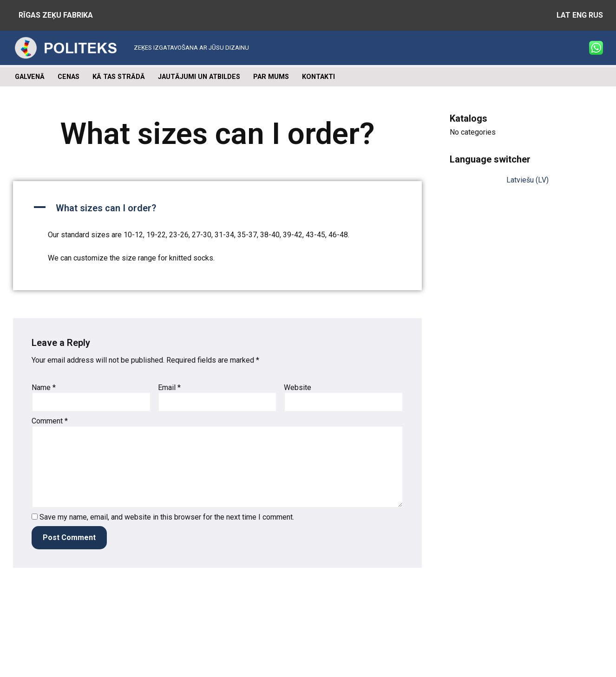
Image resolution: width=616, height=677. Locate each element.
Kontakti (318, 77)
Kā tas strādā (119, 77)
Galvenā (30, 77)
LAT (564, 15)
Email (169, 387)
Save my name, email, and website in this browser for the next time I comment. (167, 517)
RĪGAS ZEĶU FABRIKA (56, 15)
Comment (50, 421)
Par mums (271, 77)
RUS (596, 15)
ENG (580, 15)
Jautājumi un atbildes (199, 77)
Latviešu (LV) (528, 180)
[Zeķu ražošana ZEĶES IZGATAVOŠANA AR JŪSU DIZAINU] (131, 48)
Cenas (69, 77)
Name (44, 387)
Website (298, 387)
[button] (217, 208)
